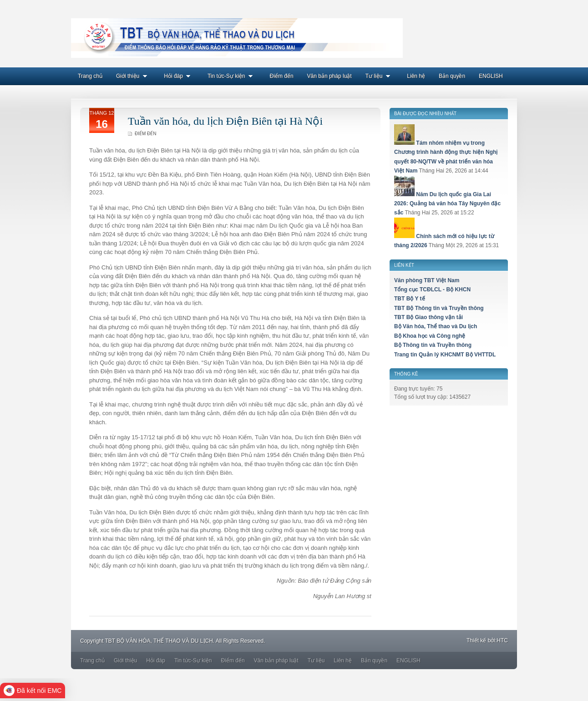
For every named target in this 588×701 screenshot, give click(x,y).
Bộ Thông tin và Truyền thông (433, 345)
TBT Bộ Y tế (410, 299)
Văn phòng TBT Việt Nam (427, 280)
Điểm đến (282, 76)
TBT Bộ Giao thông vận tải (428, 317)
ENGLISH (491, 76)
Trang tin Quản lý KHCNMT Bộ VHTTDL (445, 355)
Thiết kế (476, 640)
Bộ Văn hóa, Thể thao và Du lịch (436, 326)
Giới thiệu (133, 76)
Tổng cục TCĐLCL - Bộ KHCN (432, 290)
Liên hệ (416, 76)
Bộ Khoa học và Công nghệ (430, 336)
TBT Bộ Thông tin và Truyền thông (439, 308)
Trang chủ (90, 76)
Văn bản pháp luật (329, 76)
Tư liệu (380, 76)
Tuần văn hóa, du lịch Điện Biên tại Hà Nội (225, 121)
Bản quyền (452, 76)
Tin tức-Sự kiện (232, 76)
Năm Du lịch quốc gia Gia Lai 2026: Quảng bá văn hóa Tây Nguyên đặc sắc (447, 204)
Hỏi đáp (179, 76)
